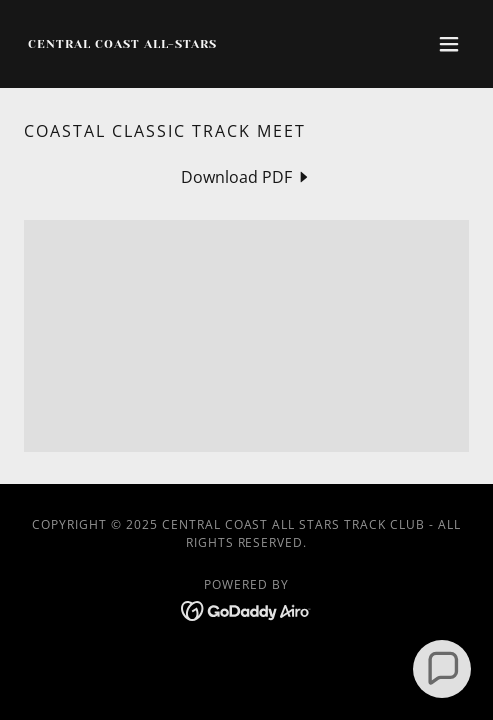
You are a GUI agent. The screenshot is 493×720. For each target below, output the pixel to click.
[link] (122, 42)
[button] (449, 44)
